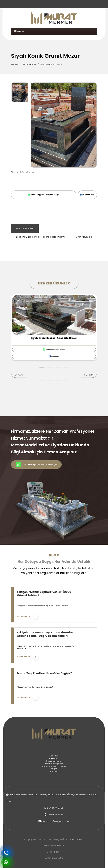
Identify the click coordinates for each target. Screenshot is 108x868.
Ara (87, 195)
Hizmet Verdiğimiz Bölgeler (54, 766)
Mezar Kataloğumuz (54, 764)
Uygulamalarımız (54, 761)
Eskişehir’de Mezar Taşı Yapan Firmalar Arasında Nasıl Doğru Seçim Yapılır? (45, 634)
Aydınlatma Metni (54, 858)
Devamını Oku (28, 616)
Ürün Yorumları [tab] (84, 237)
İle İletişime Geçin (44, 195)
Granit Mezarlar (30, 64)
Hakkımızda (54, 759)
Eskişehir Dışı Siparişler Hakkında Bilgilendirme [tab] (41, 237)
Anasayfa (15, 64)
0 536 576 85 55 (55, 815)
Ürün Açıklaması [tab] (25, 228)
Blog (54, 555)
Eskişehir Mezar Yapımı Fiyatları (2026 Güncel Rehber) (44, 594)
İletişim (54, 769)
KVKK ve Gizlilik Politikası (54, 846)
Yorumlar (54, 771)
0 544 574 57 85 (55, 808)
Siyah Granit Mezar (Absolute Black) (54, 338)
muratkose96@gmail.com (55, 821)
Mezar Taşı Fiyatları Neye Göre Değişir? (44, 673)
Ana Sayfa (54, 756)
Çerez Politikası (54, 852)
